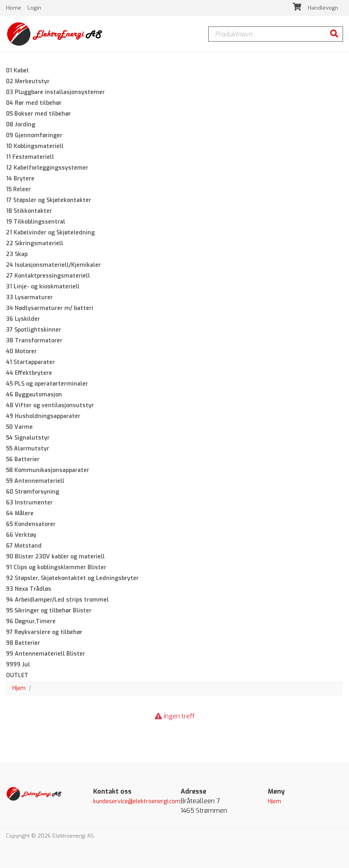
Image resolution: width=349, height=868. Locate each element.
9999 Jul (18, 665)
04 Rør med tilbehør (34, 103)
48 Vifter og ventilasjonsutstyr (50, 405)
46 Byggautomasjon (34, 395)
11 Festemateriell (30, 157)
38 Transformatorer (34, 341)
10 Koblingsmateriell (35, 146)
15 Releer (18, 189)
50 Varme (19, 427)
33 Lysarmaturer (29, 297)
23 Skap (17, 254)
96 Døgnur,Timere (31, 621)
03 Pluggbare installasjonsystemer (55, 92)
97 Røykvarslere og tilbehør (44, 632)
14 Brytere (20, 179)
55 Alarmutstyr (28, 449)
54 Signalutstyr (28, 438)
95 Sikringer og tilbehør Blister (49, 611)
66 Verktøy (21, 535)
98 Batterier (23, 643)
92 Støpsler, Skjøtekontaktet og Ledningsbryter (72, 578)
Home (14, 8)
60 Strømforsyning (33, 492)
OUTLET (17, 675)
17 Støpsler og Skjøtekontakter (49, 200)
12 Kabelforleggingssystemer (47, 168)
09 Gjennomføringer (34, 135)
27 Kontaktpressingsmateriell (48, 276)
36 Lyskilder (23, 319)
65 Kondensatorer (31, 524)
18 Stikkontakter (29, 211)
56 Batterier (23, 459)
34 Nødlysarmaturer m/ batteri (50, 308)
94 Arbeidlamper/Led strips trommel (57, 600)
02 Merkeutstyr (28, 81)
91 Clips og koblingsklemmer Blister (56, 567)
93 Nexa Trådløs (29, 589)
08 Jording (21, 125)
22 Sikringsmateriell (35, 243)
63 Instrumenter (29, 503)
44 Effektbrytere (29, 373)
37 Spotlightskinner (34, 330)
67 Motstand (24, 546)
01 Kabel (17, 71)
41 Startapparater (30, 362)
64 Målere (20, 513)
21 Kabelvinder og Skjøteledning (50, 233)
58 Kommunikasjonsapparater (48, 470)
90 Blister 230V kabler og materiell (55, 557)
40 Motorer (21, 351)
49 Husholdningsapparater (43, 416)
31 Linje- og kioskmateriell (43, 287)
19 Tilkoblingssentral (36, 222)
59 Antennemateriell (35, 481)
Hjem (19, 688)
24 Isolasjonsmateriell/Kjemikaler (53, 265)
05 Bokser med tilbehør (38, 114)
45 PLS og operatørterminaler (47, 384)
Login (34, 8)
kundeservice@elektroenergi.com (137, 801)
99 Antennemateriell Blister (46, 654)
